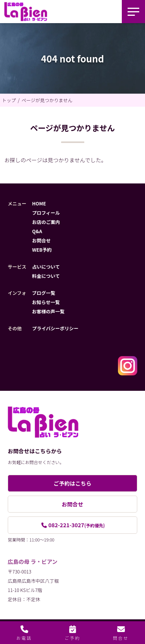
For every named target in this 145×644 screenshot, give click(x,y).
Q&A (37, 231)
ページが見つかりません (47, 100)
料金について (46, 276)
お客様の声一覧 (48, 311)
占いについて (46, 267)
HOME (39, 203)
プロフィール (46, 213)
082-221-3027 (77, 525)
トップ (9, 100)
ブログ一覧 (44, 293)
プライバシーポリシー (55, 328)
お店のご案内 (46, 222)
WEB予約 (42, 250)
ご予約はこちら (73, 483)
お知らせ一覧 (46, 302)
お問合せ (41, 240)
